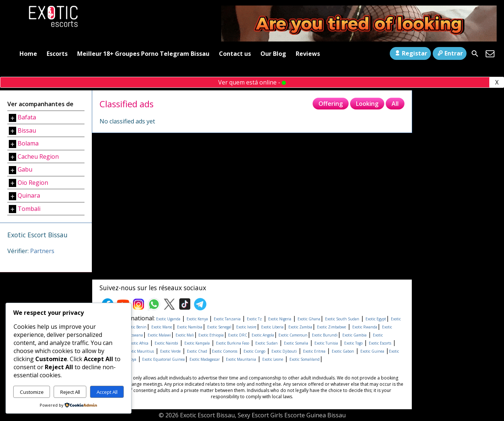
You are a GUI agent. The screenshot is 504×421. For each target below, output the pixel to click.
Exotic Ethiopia (210, 335)
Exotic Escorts (380, 343)
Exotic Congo (254, 351)
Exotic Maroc (162, 327)
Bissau (27, 130)
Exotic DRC (237, 335)
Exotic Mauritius (140, 351)
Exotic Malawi (159, 335)
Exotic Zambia (300, 327)
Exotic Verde (170, 351)
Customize (32, 392)
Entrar (450, 53)
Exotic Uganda (168, 319)
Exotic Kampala (197, 343)
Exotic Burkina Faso (233, 343)
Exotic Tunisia (326, 343)
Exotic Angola (262, 335)
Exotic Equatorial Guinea (163, 359)
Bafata (27, 117)
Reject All (70, 392)
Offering (331, 104)
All (395, 104)
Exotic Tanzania (227, 319)
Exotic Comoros (225, 351)
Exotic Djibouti (284, 351)
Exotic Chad (197, 351)
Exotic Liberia (272, 327)
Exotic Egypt (376, 319)
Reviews (308, 54)
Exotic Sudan (267, 343)
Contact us (235, 54)
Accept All (107, 392)
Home (28, 54)
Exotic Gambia (354, 335)
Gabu (25, 169)
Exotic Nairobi (166, 343)
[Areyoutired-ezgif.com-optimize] (359, 39)
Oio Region (33, 183)
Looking (367, 104)
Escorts (57, 54)
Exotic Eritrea (314, 351)
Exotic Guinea (372, 351)
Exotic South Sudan (342, 319)
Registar (410, 53)
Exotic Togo (353, 343)
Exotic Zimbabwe (332, 327)
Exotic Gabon (343, 351)
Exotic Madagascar (205, 359)
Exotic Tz (254, 319)
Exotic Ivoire (246, 327)
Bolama (28, 143)
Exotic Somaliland (305, 359)
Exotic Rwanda (365, 327)
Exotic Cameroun (292, 335)
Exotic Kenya (198, 319)
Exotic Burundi (324, 335)
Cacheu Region (38, 156)
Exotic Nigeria (280, 319)
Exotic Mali (185, 335)
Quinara (29, 195)
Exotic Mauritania (241, 359)
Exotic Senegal (219, 327)
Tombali (29, 209)
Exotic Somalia (296, 343)
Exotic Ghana (309, 319)
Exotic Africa (138, 343)
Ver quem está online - (252, 82)
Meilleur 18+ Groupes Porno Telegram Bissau (143, 54)
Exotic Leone (273, 359)
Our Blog (273, 54)
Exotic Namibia (190, 327)
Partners (42, 251)
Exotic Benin (136, 327)
